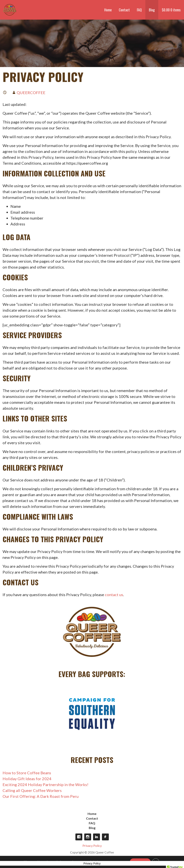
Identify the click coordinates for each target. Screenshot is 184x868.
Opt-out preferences (105, 837)
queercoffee (31, 93)
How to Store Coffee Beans (27, 773)
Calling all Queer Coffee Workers (32, 790)
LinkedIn (97, 837)
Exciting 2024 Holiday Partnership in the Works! (45, 784)
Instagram (88, 837)
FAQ (139, 10)
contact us (114, 595)
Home (108, 10)
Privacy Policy (92, 846)
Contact (124, 10)
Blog (152, 10)
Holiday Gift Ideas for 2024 (27, 779)
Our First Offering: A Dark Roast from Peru (41, 796)
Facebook (79, 837)
